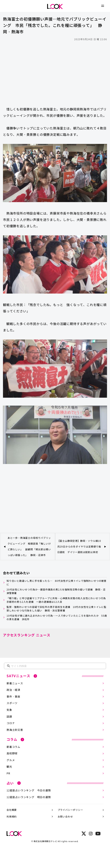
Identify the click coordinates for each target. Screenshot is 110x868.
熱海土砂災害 (15, 730)
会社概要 (12, 810)
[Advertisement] (55, 72)
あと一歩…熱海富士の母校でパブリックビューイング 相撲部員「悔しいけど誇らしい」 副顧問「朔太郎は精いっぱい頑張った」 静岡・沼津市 (29, 546)
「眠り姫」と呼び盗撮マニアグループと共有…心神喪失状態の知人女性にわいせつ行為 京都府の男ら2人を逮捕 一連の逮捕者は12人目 (57, 600)
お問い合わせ (65, 816)
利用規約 (12, 816)
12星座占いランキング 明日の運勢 (29, 797)
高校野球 (12, 753)
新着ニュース (15, 683)
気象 (9, 710)
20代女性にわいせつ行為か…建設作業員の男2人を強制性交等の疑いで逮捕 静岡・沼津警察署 (56, 591)
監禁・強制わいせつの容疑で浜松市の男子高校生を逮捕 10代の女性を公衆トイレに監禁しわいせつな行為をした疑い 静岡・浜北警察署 (56, 609)
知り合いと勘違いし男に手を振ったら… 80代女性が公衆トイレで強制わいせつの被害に (56, 582)
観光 (9, 767)
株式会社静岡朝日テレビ (45, 841)
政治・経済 (13, 690)
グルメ (11, 760)
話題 (9, 716)
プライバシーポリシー (70, 810)
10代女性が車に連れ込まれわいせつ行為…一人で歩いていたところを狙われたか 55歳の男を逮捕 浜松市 (57, 617)
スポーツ (12, 703)
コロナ (11, 723)
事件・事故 (13, 696)
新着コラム (13, 747)
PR (8, 773)
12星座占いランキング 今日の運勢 (29, 790)
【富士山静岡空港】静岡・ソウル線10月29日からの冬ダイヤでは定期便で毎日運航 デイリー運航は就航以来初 (79, 546)
